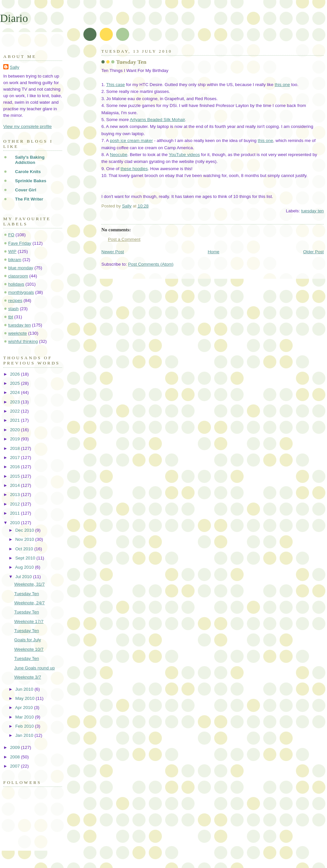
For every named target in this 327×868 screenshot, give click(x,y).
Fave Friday (20, 243)
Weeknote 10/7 (29, 649)
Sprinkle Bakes (31, 181)
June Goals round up (34, 668)
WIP (12, 251)
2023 (16, 402)
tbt (11, 317)
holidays (16, 284)
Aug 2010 (25, 567)
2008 (16, 757)
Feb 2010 (25, 726)
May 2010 (26, 698)
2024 (16, 392)
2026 (16, 374)
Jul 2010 (24, 577)
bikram (15, 260)
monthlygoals (21, 292)
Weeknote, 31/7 (29, 584)
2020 (16, 430)
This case (116, 85)
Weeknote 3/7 (27, 677)
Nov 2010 (25, 539)
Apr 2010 (25, 708)
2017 (16, 458)
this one (282, 85)
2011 (16, 513)
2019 (16, 439)
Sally (15, 67)
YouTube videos (184, 155)
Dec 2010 (25, 530)
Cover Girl (26, 190)
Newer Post (113, 252)
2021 (16, 420)
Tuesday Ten (26, 594)
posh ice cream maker (131, 141)
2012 (16, 504)
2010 (16, 523)
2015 (16, 476)
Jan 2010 (25, 735)
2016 (16, 467)
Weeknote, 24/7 (29, 603)
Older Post (313, 252)
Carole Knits (28, 172)
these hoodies (134, 169)
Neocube (119, 155)
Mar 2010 (25, 717)
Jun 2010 (25, 689)
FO (11, 235)
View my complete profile (27, 126)
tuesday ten (312, 211)
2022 (16, 411)
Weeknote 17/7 (29, 621)
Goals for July (27, 640)
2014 (16, 485)
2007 (16, 766)
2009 (16, 747)
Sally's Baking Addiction (30, 160)
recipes (15, 301)
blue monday (21, 268)
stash (13, 309)
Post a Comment (124, 239)
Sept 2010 (26, 558)
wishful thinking (23, 341)
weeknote (17, 333)
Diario (14, 18)
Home (214, 252)
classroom (18, 276)
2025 (16, 383)
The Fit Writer (29, 199)
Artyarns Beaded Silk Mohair (157, 120)
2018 (16, 448)
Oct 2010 (25, 549)
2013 (16, 495)
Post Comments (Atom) (151, 264)
